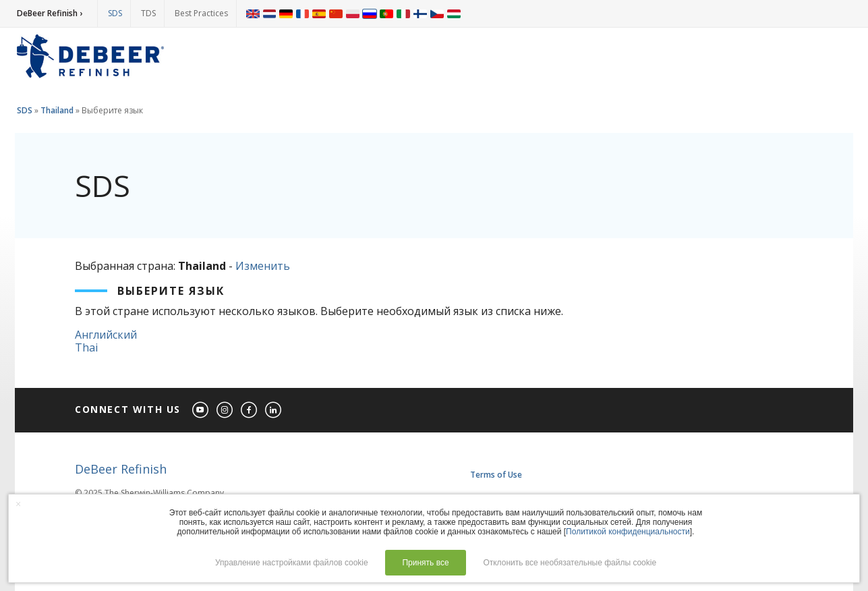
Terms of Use (496, 475)
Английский (106, 335)
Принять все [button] (425, 563)
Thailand (57, 110)
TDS (148, 13)
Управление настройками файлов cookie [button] (292, 563)
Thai (86, 347)
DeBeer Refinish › (50, 13)
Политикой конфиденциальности (628, 532)
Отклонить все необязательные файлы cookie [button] (570, 563)
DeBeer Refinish (121, 469)
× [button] (18, 504)
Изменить (263, 266)
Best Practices (201, 13)
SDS (115, 13)
